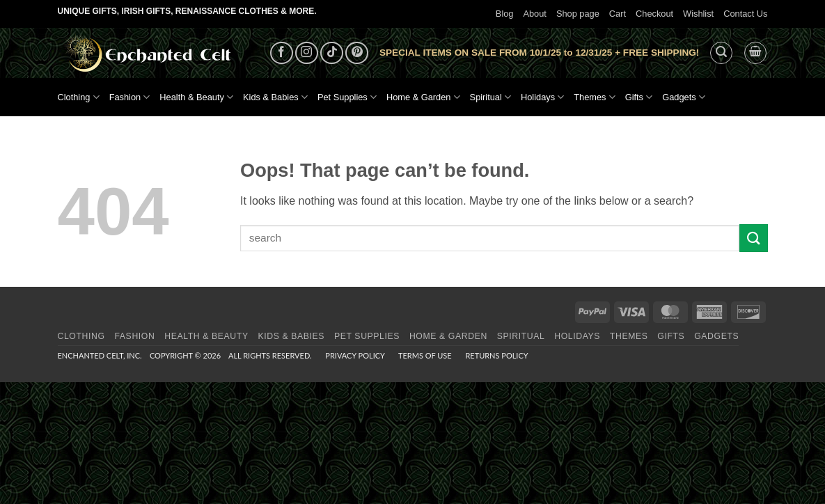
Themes (594, 97)
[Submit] (753, 238)
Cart (618, 14)
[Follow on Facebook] (282, 53)
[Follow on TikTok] (332, 53)
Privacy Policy (355, 355)
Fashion (130, 97)
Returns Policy (496, 355)
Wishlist (698, 14)
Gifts (639, 97)
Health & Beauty (196, 97)
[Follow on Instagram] (307, 53)
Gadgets (684, 97)
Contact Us (745, 14)
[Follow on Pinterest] (357, 53)
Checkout (654, 14)
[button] (721, 53)
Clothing (79, 97)
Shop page (578, 14)
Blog (505, 14)
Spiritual (490, 97)
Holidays (542, 97)
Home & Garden (423, 97)
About (534, 14)
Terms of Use (425, 355)
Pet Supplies (347, 97)
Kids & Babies (275, 97)
